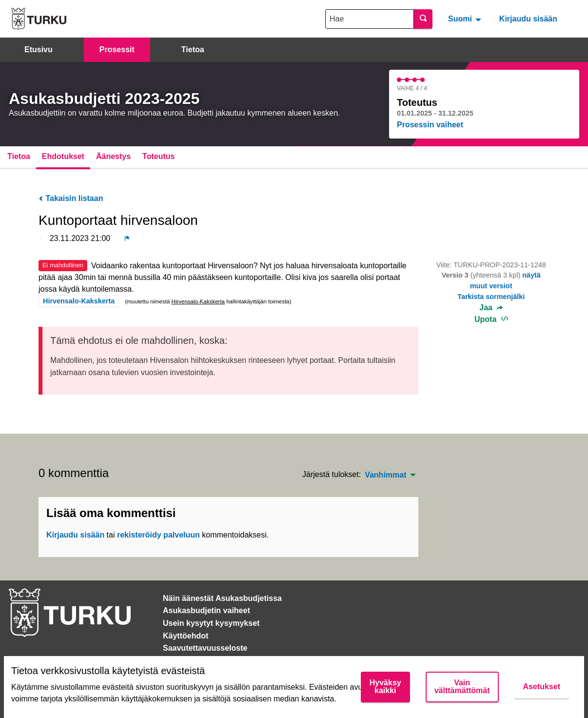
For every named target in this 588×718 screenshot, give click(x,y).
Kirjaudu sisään (528, 19)
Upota (491, 319)
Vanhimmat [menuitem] (385, 475)
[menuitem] (466, 19)
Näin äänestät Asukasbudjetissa (222, 598)
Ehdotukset (63, 156)
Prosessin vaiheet (430, 125)
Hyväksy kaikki (385, 687)
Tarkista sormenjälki (491, 297)
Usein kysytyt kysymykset (211, 623)
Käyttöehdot (186, 636)
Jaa (491, 308)
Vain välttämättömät (462, 687)
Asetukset (542, 687)
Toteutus (158, 156)
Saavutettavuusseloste (205, 648)
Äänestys (113, 156)
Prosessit (117, 50)
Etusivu (39, 50)
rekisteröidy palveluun (158, 535)
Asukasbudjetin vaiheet (206, 610)
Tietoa (193, 50)
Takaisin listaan (71, 198)
